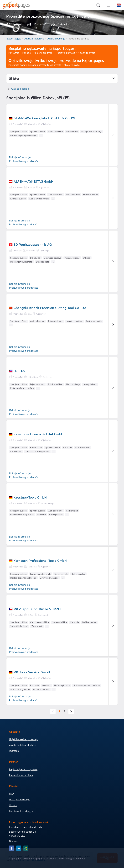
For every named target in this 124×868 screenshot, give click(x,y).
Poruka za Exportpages (21, 811)
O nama (13, 805)
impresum (14, 751)
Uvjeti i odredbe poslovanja (24, 739)
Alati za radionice (34, 38)
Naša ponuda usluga (20, 799)
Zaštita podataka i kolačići (23, 745)
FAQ (11, 794)
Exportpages (14, 38)
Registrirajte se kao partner (23, 769)
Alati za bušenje (56, 38)
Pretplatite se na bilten (21, 775)
